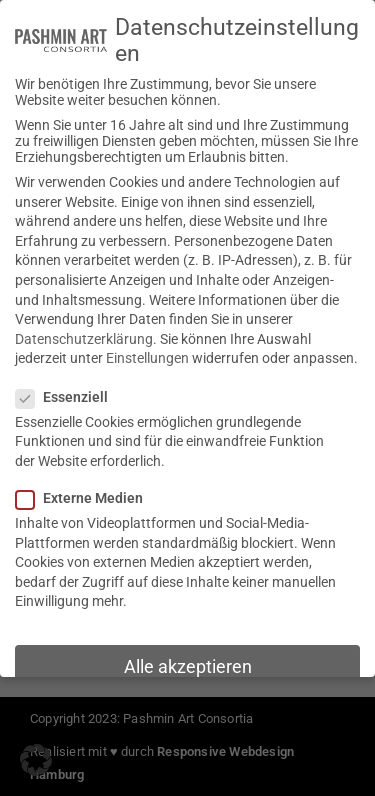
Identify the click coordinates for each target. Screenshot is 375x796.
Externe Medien (85, 495)
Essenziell (68, 394)
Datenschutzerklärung (84, 336)
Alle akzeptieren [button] (188, 664)
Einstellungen (147, 356)
